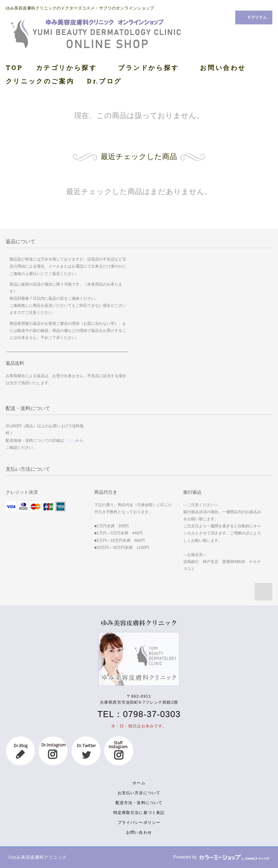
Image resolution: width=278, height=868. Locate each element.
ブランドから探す (153, 68)
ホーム (139, 783)
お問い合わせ (223, 68)
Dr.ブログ (104, 81)
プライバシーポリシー (139, 822)
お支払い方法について (139, 793)
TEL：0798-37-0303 (139, 714)
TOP (14, 68)
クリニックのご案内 (40, 81)
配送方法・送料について (139, 803)
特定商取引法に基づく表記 (139, 813)
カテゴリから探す (71, 68)
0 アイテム (253, 17)
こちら (70, 440)
